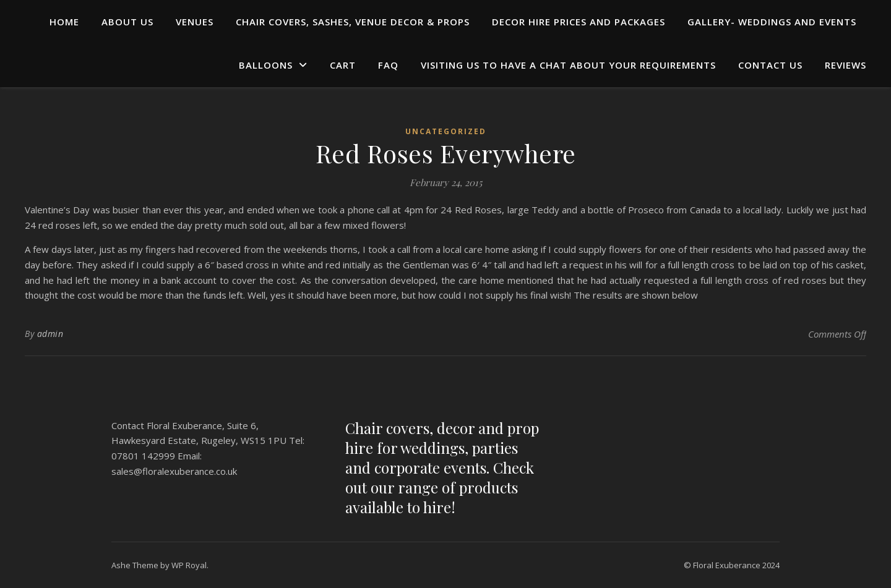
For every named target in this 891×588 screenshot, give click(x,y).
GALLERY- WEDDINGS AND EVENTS (772, 22)
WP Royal (189, 565)
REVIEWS (846, 65)
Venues (195, 22)
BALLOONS (266, 65)
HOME (64, 22)
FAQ (388, 65)
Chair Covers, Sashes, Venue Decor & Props (353, 22)
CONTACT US (770, 65)
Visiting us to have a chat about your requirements (568, 65)
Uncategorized (446, 131)
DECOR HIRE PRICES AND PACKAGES (579, 22)
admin (50, 334)
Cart (343, 65)
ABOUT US (127, 22)
